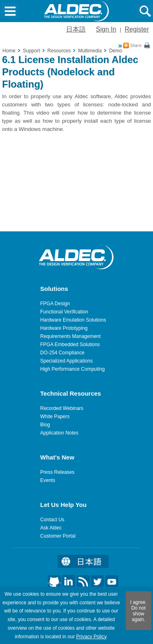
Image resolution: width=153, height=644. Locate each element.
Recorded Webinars (62, 408)
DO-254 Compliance (63, 353)
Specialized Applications (67, 361)
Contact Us (52, 520)
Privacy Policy (91, 637)
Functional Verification (64, 312)
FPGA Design (55, 304)
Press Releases (58, 472)
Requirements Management (71, 336)
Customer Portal (58, 536)
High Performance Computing (73, 369)
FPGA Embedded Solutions (70, 345)
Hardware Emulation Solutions (73, 320)
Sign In (106, 29)
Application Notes (59, 433)
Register (137, 29)
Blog (45, 425)
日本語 (76, 29)
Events (48, 480)
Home (9, 51)
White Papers (55, 417)
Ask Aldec (51, 528)
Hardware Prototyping (64, 328)
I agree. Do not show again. (139, 611)
